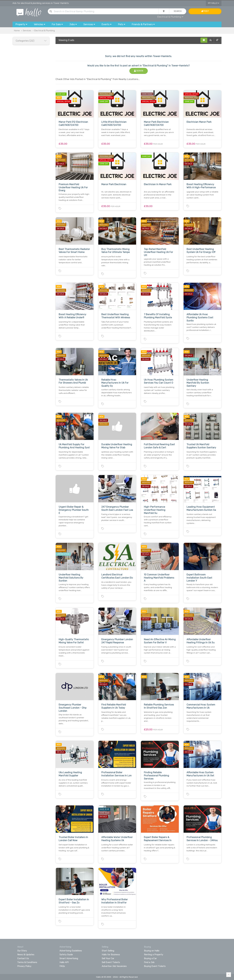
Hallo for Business (111, 955)
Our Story (22, 951)
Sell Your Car (108, 958)
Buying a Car (150, 958)
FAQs (62, 966)
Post (205, 11)
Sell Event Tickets (111, 962)
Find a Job (149, 962)
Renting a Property (154, 955)
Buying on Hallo (152, 951)
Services (27, 31)
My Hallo (214, 3)
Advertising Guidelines (71, 951)
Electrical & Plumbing (170, 17)
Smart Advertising (69, 958)
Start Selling (108, 951)
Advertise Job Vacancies (114, 966)
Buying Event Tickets (155, 966)
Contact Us (23, 958)
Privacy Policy (24, 966)
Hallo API (64, 962)
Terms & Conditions (27, 962)
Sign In (139, 71)
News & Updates (26, 955)
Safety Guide (66, 955)
